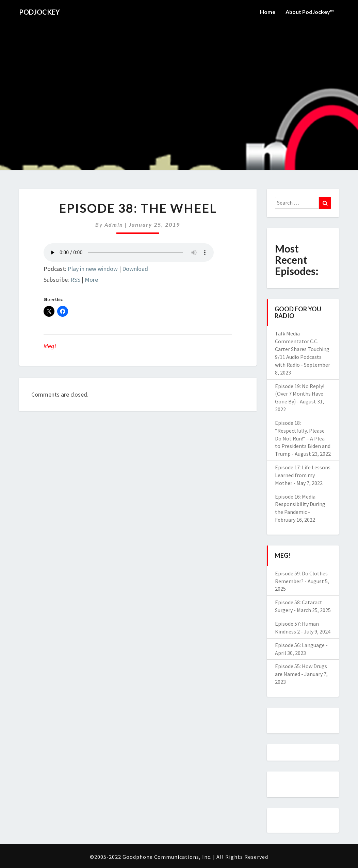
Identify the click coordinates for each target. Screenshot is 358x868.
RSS (75, 280)
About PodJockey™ (309, 12)
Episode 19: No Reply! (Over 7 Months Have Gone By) (300, 394)
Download (135, 269)
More (91, 280)
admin (114, 224)
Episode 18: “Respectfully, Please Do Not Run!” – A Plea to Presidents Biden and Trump (303, 438)
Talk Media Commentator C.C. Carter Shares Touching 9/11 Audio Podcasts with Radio (302, 349)
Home (267, 12)
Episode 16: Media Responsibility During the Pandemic (300, 504)
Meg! (50, 346)
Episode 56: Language (300, 645)
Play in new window (93, 269)
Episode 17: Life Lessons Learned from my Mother (303, 475)
